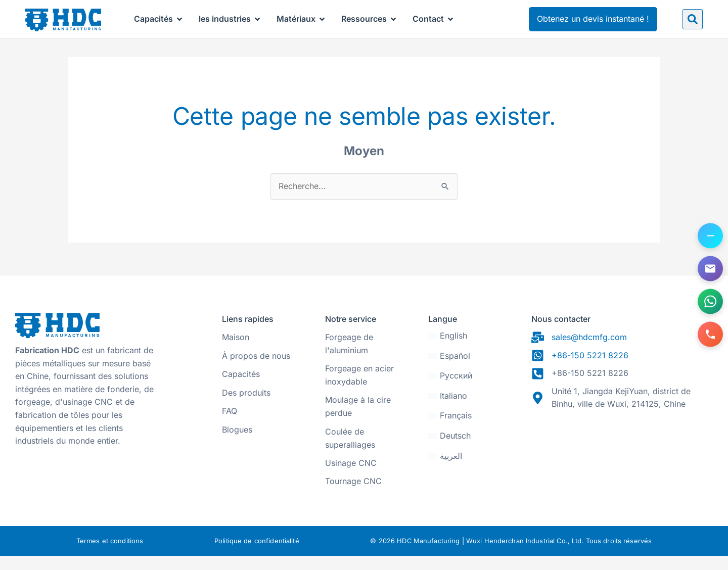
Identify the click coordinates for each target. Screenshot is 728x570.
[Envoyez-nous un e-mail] (710, 269)
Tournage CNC (353, 495)
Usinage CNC (351, 477)
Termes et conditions (110, 555)
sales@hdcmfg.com (589, 351)
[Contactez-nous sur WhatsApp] (710, 302)
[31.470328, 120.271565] (622, 455)
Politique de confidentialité (257, 555)
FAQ (230, 425)
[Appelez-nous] (710, 335)
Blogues (237, 444)
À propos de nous (256, 370)
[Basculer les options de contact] (710, 236)
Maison (236, 351)
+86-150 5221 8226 (590, 369)
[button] (693, 19)
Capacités (241, 388)
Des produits (246, 407)
